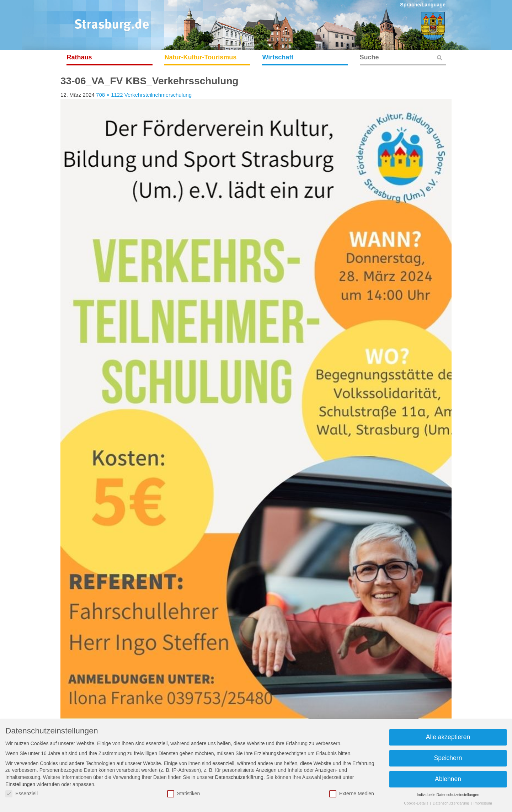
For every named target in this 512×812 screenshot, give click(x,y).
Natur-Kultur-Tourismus (201, 57)
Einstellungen (20, 784)
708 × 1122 (110, 95)
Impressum (483, 803)
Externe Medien (352, 794)
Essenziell (22, 794)
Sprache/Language (423, 5)
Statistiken (184, 794)
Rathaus (79, 57)
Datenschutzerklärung (239, 777)
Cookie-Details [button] (417, 803)
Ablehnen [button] (448, 779)
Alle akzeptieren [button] (448, 737)
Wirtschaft (278, 57)
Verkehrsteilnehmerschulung (158, 95)
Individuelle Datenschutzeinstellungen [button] (448, 795)
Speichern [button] (448, 758)
